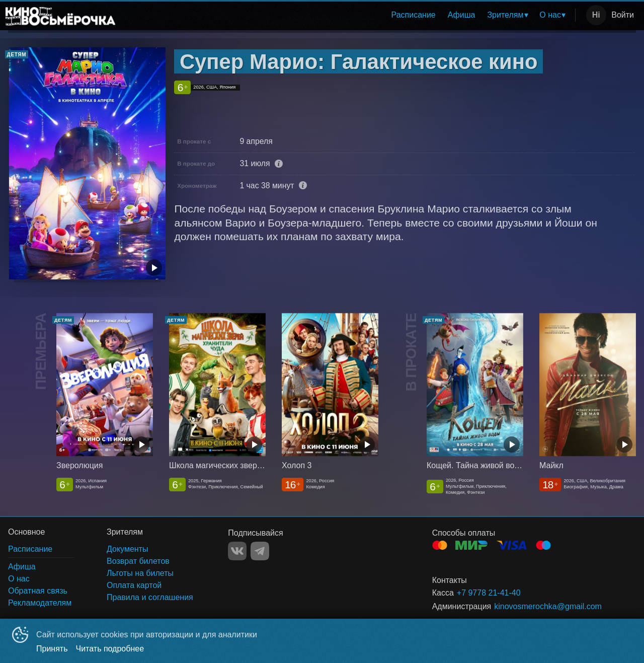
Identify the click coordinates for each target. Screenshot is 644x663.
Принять (52, 649)
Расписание (414, 15)
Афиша (462, 15)
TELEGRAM (260, 551)
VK (237, 551)
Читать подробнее (110, 649)
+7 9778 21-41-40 (489, 593)
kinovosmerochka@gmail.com (548, 606)
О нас (550, 15)
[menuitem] (414, 15)
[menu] (347, 15)
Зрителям (505, 15)
